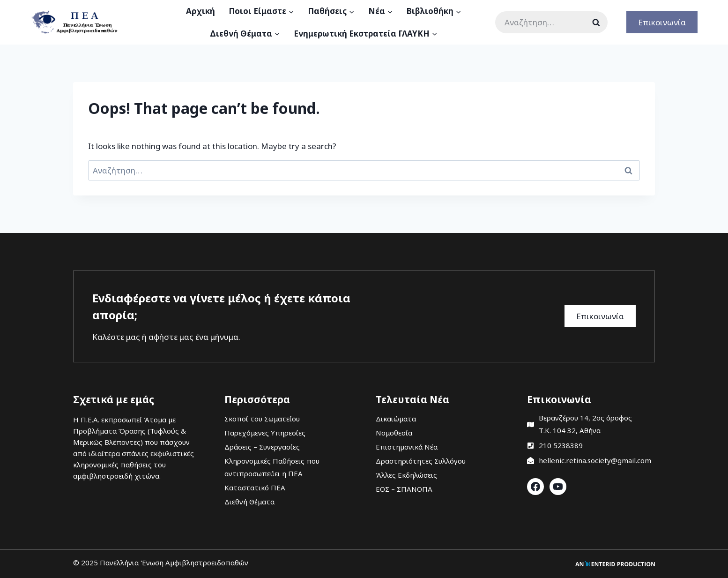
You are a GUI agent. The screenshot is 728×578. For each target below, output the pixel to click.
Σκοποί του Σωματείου (262, 419)
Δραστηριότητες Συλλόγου (421, 461)
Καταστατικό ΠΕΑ (255, 488)
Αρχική (201, 11)
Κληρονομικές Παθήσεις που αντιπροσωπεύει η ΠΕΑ (272, 467)
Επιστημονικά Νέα (407, 447)
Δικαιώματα (396, 419)
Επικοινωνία (662, 22)
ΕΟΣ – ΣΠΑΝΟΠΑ (404, 489)
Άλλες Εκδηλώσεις (406, 475)
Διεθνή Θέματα (249, 502)
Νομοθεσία (394, 433)
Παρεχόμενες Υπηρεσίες (265, 433)
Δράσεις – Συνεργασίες (262, 447)
